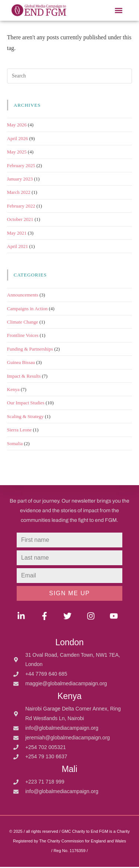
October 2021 (20, 220)
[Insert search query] (70, 77)
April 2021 (18, 247)
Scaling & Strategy (25, 418)
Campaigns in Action (27, 310)
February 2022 (21, 207)
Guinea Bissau (21, 363)
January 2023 (20, 180)
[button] (118, 11)
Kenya (13, 390)
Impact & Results (24, 377)
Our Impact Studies (26, 404)
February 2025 (21, 167)
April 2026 (18, 140)
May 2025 (17, 153)
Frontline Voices (23, 337)
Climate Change (23, 323)
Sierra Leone (19, 431)
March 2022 (19, 194)
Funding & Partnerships (30, 350)
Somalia (15, 445)
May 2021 (17, 234)
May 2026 (17, 126)
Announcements (23, 296)
